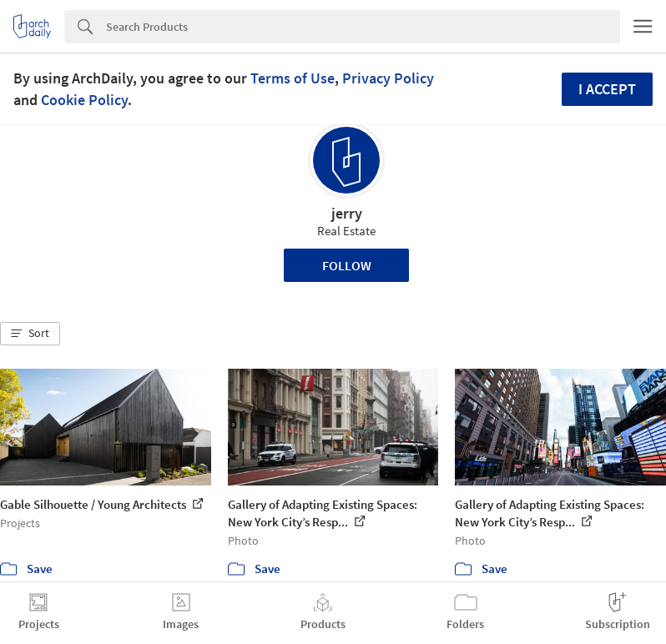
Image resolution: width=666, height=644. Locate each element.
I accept (607, 89)
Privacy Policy (388, 78)
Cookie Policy (84, 100)
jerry (347, 213)
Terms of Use (293, 78)
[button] (30, 334)
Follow (347, 265)
